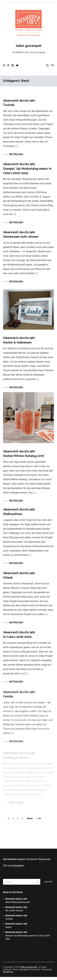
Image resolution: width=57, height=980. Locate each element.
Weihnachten (19, 512)
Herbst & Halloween (19, 340)
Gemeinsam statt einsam (21, 235)
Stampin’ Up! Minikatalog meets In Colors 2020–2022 (27, 169)
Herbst (16, 925)
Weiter (30, 819)
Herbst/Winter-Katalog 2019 (23, 454)
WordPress (8, 972)
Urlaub (19, 577)
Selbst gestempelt (29, 46)
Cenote (23, 970)
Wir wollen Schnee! (16, 909)
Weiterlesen (16, 154)
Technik (19, 103)
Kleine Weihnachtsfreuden (18, 900)
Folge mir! (8, 869)
